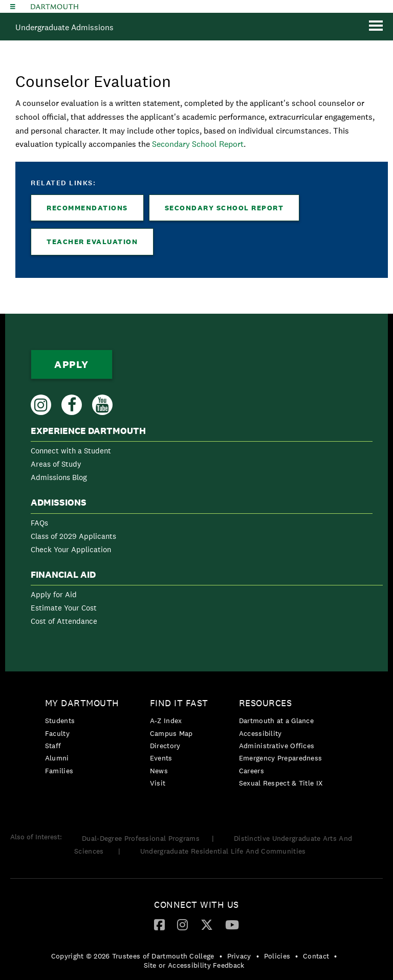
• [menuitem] (221, 956)
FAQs (39, 523)
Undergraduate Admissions (64, 27)
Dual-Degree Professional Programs (141, 838)
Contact (316, 956)
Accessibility (260, 733)
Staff (53, 746)
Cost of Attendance (64, 621)
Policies (277, 956)
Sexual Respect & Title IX (281, 783)
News (159, 771)
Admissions (59, 503)
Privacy (239, 956)
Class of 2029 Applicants (73, 536)
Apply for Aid (54, 594)
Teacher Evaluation (92, 242)
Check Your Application (71, 549)
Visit (158, 783)
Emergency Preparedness (281, 758)
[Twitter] (207, 924)
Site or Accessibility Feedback (194, 965)
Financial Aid (63, 575)
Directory (165, 746)
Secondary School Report (198, 144)
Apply (72, 364)
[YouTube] (232, 924)
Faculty (57, 733)
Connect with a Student (71, 451)
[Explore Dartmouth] (13, 6)
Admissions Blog (59, 477)
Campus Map (171, 733)
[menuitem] (202, 456)
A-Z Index (166, 721)
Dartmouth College (54, 7)
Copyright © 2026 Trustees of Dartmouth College (133, 956)
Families (59, 771)
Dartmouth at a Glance (276, 721)
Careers (252, 771)
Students (60, 721)
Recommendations (87, 208)
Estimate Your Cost (64, 608)
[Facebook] (159, 924)
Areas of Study (56, 464)
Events (161, 758)
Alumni (57, 758)
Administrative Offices (277, 746)
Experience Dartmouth (88, 431)
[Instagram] (182, 924)
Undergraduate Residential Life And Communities (223, 851)
